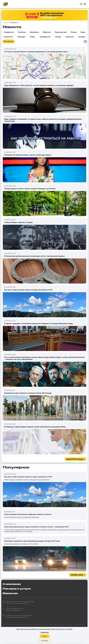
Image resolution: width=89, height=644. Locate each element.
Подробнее (44, 632)
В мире (74, 32)
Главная (6, 23)
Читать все (77, 575)
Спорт (32, 37)
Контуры (82, 37)
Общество (47, 32)
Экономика (34, 32)
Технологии (8, 37)
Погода (58, 37)
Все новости (9, 41)
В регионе (70, 37)
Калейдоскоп (45, 37)
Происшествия (61, 32)
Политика (22, 32)
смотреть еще (75, 459)
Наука (83, 32)
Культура (21, 37)
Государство (9, 32)
